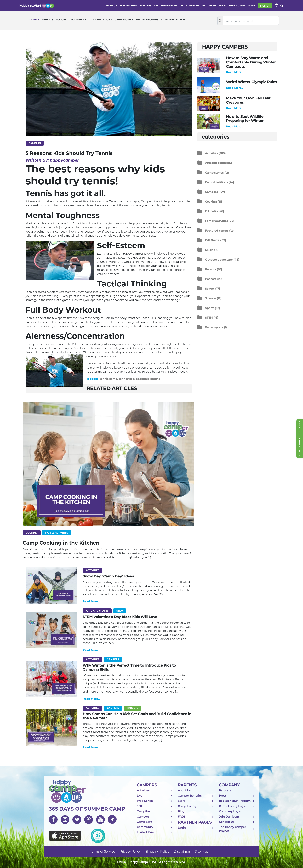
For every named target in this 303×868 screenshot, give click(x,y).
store (212, 6)
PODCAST (62, 19)
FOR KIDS (145, 6)
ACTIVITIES (77, 19)
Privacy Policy (130, 851)
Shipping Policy (157, 851)
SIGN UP (265, 6)
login (252, 6)
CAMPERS (33, 19)
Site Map (202, 851)
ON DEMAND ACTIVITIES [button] (169, 6)
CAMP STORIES (124, 19)
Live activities (196, 6)
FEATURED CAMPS (147, 19)
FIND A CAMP (237, 6)
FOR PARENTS (128, 6)
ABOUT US (111, 6)
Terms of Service (103, 851)
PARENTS (47, 19)
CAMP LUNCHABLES (173, 19)
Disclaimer (182, 851)
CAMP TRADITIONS (100, 19)
